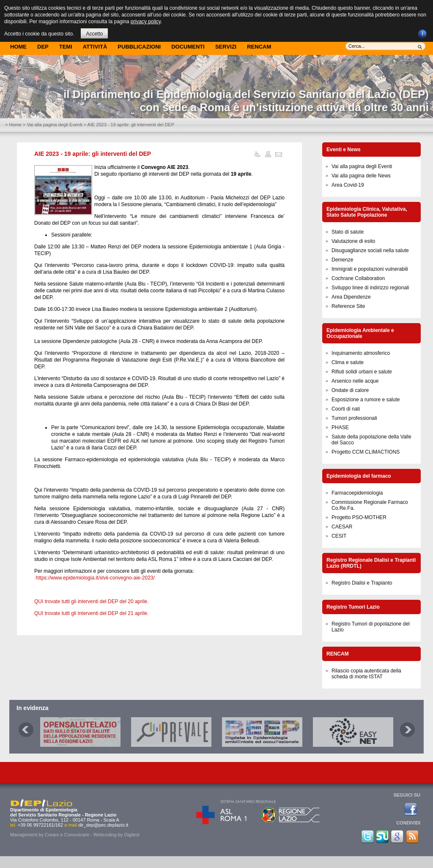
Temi (66, 47)
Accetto (94, 34)
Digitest (132, 835)
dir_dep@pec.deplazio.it (103, 825)
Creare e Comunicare (67, 835)
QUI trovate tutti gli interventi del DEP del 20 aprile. (92, 601)
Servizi (226, 47)
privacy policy (146, 22)
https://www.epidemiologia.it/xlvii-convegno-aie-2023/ (95, 578)
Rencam (259, 47)
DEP (43, 47)
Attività (95, 47)
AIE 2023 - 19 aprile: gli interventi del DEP (93, 154)
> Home (13, 125)
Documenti (188, 47)
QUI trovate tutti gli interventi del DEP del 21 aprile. (92, 613)
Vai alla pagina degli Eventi (54, 125)
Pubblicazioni (139, 47)
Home (18, 47)
